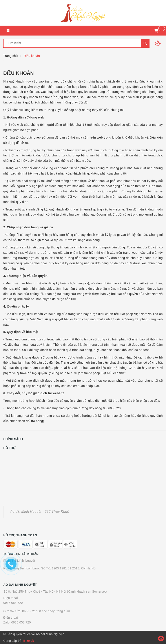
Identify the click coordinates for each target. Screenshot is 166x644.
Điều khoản (19, 73)
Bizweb (29, 641)
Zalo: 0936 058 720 (17, 622)
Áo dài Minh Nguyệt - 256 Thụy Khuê (40, 512)
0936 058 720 (13, 603)
